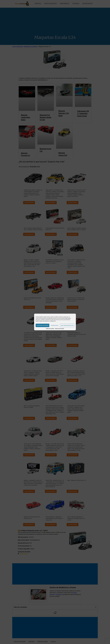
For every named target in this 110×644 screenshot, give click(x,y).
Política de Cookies (50, 329)
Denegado (55, 325)
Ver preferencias (67, 325)
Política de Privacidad (59, 329)
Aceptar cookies (42, 325)
